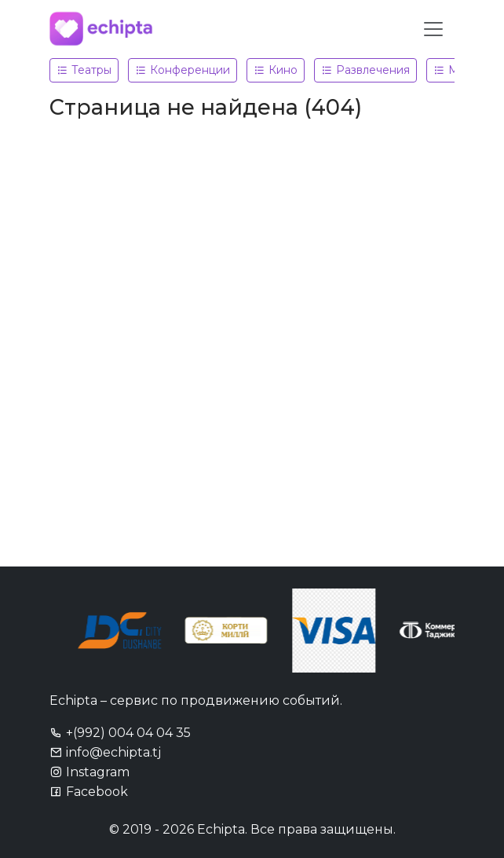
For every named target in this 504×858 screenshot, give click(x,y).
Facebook (89, 792)
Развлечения (365, 70)
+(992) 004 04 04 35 (120, 733)
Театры (84, 70)
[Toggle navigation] (433, 29)
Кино (276, 70)
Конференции (183, 70)
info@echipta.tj (105, 752)
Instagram (89, 772)
